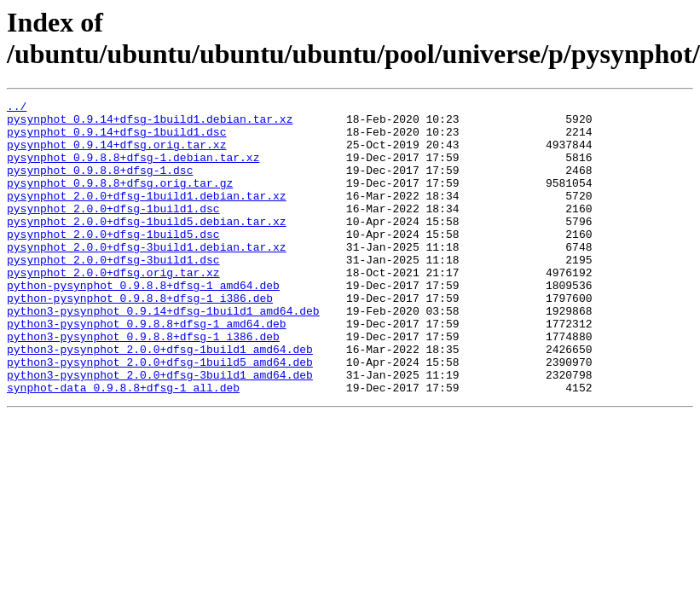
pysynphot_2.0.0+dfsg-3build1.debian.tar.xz (147, 277)
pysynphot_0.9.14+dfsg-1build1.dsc (116, 139)
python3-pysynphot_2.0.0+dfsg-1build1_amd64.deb (160, 400)
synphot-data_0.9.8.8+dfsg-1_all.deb (123, 446)
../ (17, 108)
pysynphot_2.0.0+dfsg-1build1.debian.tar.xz (147, 216)
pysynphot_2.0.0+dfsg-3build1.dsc (113, 293)
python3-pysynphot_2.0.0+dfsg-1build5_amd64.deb (160, 415)
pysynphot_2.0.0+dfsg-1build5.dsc (113, 262)
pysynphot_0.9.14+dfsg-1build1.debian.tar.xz (150, 124)
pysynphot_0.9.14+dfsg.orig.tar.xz (116, 154)
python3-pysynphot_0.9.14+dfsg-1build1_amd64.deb (163, 354)
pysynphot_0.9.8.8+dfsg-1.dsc (100, 185)
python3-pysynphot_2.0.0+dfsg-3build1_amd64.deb (160, 431)
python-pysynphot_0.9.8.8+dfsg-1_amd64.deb (143, 323)
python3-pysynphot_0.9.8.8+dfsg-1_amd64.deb (147, 369)
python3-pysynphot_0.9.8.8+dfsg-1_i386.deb (143, 385)
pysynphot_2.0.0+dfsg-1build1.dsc (113, 231)
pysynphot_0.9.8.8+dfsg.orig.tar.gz (120, 200)
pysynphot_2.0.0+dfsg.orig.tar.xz (113, 308)
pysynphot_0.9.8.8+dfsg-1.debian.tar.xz (133, 170)
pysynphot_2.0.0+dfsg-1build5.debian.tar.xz (147, 246)
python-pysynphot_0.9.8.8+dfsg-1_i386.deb (140, 339)
